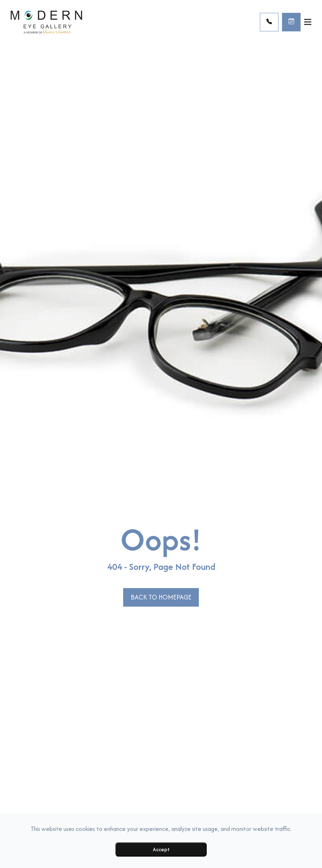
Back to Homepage (161, 597)
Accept (161, 849)
